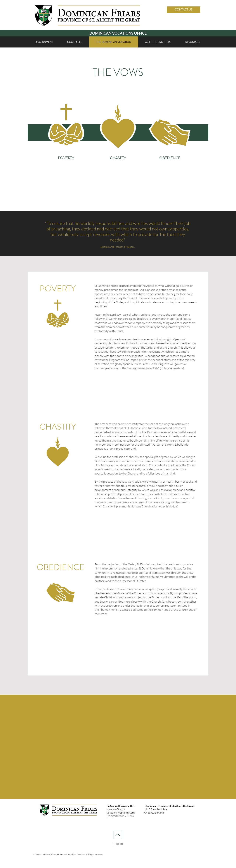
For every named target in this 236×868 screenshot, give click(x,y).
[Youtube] (122, 844)
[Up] (118, 835)
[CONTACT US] (183, 10)
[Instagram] (117, 844)
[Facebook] (113, 844)
